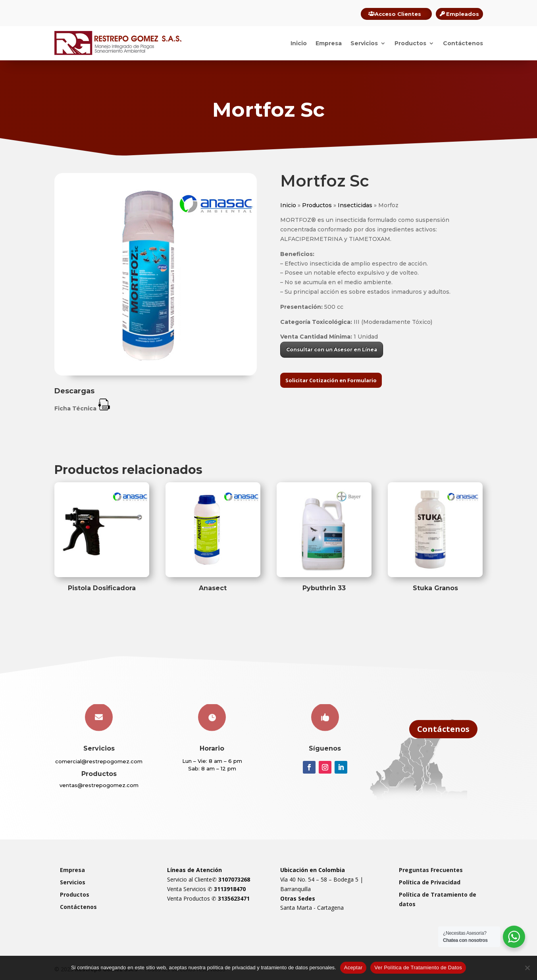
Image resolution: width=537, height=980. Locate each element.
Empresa (329, 43)
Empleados (463, 14)
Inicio (299, 43)
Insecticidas (355, 205)
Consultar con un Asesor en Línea (332, 349)
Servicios (364, 43)
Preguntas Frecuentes (431, 870)
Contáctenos (463, 43)
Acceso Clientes (398, 14)
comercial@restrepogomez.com (99, 761)
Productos (410, 43)
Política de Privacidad (430, 882)
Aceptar (353, 967)
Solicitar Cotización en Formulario (331, 380)
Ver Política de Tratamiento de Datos (418, 967)
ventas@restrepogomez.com (99, 785)
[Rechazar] (527, 968)
